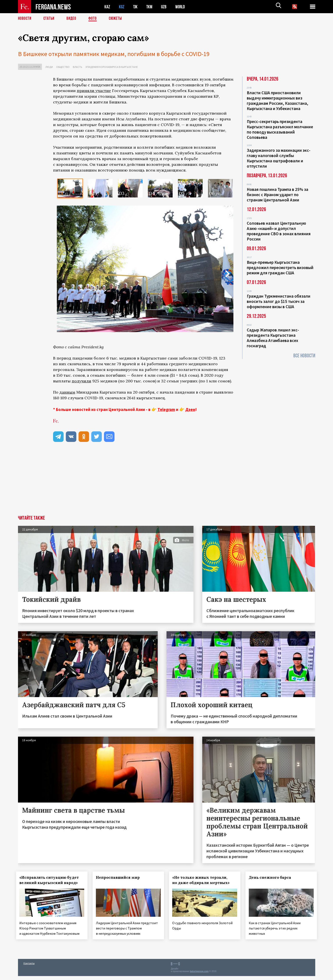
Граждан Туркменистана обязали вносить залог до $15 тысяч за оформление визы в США (279, 301)
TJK (136, 7)
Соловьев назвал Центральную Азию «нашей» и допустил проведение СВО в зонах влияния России (279, 231)
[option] (70, 188)
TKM (150, 7)
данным (67, 392)
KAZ (107, 7)
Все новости (304, 356)
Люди (49, 67)
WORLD (182, 7)
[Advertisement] (143, 483)
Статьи (50, 19)
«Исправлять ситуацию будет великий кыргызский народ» (51, 880)
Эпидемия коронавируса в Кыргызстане (112, 67)
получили (81, 381)
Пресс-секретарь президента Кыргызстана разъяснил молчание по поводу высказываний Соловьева (280, 129)
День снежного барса (272, 877)
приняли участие (94, 91)
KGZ (122, 7)
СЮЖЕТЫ (118, 19)
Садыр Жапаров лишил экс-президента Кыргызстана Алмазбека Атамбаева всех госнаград (273, 338)
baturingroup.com (199, 975)
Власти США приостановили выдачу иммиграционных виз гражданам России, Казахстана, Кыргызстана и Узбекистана (277, 101)
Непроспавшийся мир (120, 877)
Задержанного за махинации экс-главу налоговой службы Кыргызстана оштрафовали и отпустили (279, 158)
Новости (25, 19)
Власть (77, 67)
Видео (73, 19)
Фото (94, 19)
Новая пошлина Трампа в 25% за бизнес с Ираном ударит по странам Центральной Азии (277, 195)
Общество (63, 67)
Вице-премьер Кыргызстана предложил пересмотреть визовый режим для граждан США (280, 268)
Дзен (190, 409)
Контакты (29, 967)
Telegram (166, 409)
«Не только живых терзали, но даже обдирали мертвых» (203, 880)
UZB (165, 7)
